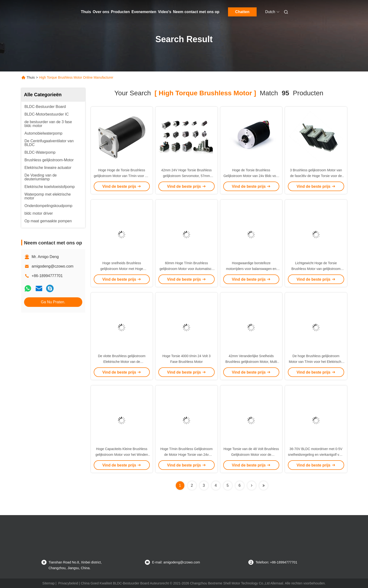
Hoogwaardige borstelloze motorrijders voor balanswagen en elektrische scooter (251, 269)
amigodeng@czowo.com (53, 266)
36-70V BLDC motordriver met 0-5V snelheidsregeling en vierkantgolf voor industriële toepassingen (316, 455)
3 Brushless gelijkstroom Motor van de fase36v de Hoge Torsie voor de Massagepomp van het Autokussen (316, 176)
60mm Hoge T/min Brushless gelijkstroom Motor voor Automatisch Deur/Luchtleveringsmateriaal (187, 269)
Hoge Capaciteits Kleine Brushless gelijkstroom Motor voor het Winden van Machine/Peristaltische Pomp (122, 455)
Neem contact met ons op (196, 12)
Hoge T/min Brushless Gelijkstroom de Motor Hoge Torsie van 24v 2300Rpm (186, 455)
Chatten (242, 12)
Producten (120, 12)
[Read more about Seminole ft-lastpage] (264, 486)
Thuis (86, 12)
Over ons (101, 12)
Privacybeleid (68, 583)
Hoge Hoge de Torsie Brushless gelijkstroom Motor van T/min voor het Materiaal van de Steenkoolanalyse (122, 176)
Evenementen (144, 12)
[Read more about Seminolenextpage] (252, 486)
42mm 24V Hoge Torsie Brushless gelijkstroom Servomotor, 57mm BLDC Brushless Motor (186, 176)
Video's (165, 12)
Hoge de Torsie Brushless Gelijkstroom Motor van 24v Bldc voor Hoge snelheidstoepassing (251, 176)
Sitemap (49, 583)
